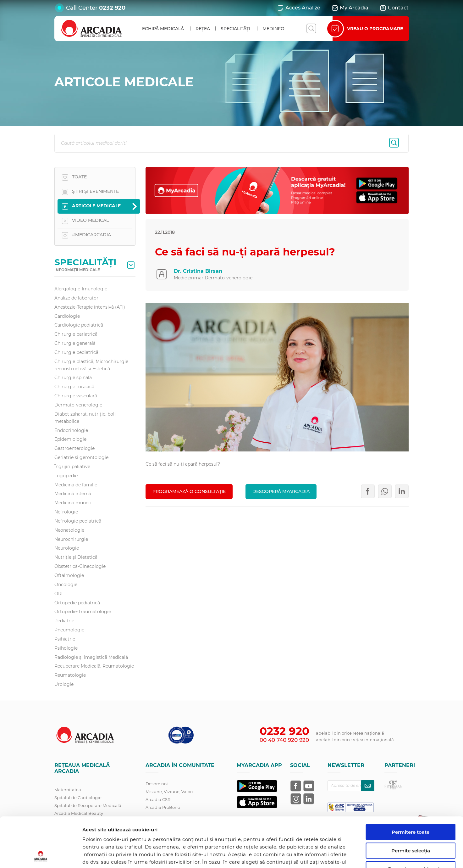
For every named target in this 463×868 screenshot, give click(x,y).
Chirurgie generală (75, 343)
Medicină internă (73, 494)
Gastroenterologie (74, 448)
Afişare (325, 856)
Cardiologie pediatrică (79, 325)
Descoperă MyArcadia (281, 491)
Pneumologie (69, 630)
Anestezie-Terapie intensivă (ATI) (90, 307)
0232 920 (112, 8)
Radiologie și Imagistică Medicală (91, 657)
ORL (59, 594)
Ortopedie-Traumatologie (83, 612)
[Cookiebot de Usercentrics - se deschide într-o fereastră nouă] (41, 856)
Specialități (235, 29)
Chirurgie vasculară (76, 396)
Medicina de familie (76, 485)
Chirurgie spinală (73, 378)
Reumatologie (70, 675)
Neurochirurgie (71, 539)
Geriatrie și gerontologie (81, 457)
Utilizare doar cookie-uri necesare (411, 825)
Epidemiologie (70, 439)
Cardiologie (67, 316)
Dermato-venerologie (78, 405)
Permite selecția (411, 804)
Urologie (64, 684)
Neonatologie (69, 530)
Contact (394, 8)
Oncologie (66, 585)
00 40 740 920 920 (284, 740)
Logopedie (66, 476)
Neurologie (67, 548)
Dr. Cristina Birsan (198, 271)
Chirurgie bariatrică (76, 334)
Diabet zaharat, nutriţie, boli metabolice (85, 418)
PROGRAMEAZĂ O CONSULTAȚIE (189, 491)
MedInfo (273, 29)
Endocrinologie (71, 430)
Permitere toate (411, 785)
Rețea (203, 29)
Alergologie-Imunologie (81, 289)
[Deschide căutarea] (311, 29)
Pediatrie (64, 621)
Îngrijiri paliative (72, 467)
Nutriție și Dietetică (76, 557)
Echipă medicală (163, 29)
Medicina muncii (73, 503)
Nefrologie (66, 512)
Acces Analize (299, 8)
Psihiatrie (65, 639)
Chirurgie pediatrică (76, 352)
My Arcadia (350, 8)
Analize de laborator (76, 298)
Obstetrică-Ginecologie (80, 566)
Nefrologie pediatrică (78, 521)
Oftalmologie (69, 575)
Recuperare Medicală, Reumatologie (94, 666)
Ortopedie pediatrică (77, 603)
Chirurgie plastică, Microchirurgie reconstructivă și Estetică (91, 365)
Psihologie (66, 648)
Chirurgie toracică (74, 387)
